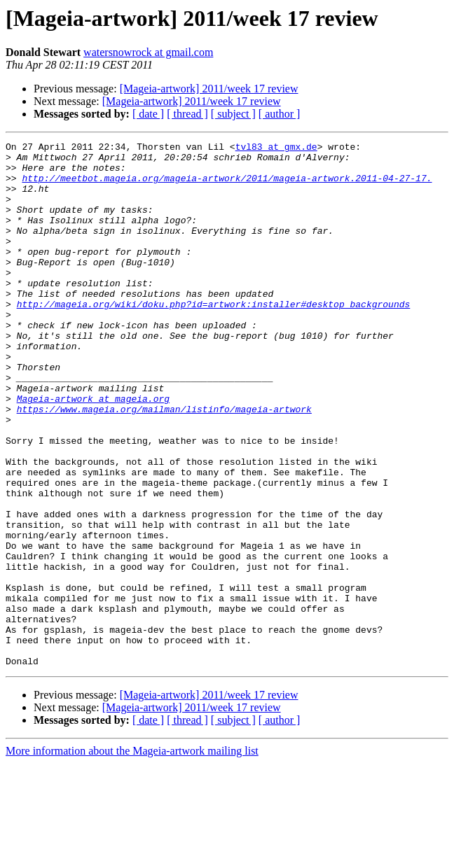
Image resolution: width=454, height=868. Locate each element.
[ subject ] (233, 114)
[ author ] (280, 114)
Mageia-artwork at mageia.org (93, 451)
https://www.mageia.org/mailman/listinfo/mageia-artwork (164, 463)
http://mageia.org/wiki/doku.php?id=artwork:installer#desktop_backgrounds (214, 337)
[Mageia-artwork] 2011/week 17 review (209, 89)
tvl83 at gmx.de (276, 148)
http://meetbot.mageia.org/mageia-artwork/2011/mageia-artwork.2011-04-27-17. (227, 186)
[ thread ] (187, 114)
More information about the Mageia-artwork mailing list (132, 856)
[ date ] (148, 114)
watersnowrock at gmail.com (148, 52)
